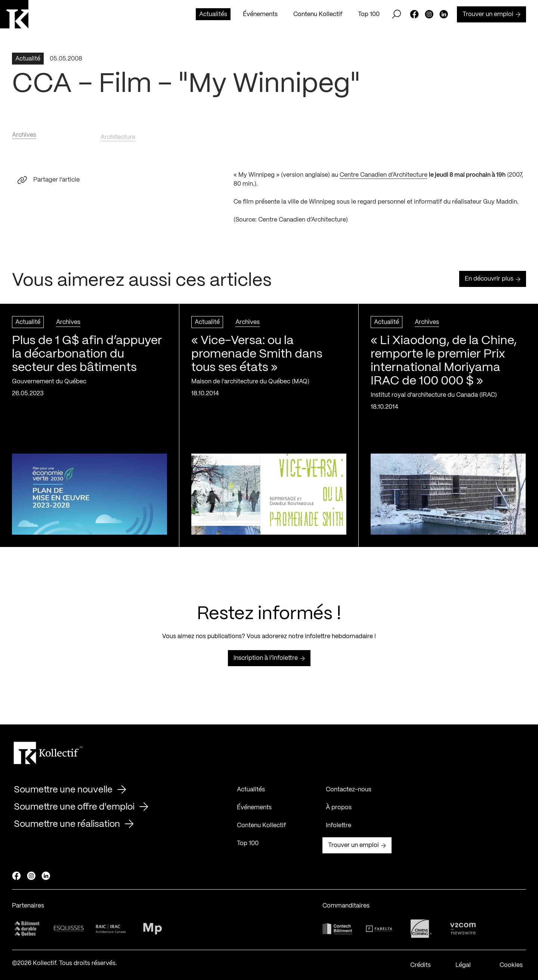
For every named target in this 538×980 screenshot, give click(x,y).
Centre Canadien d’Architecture (384, 178)
